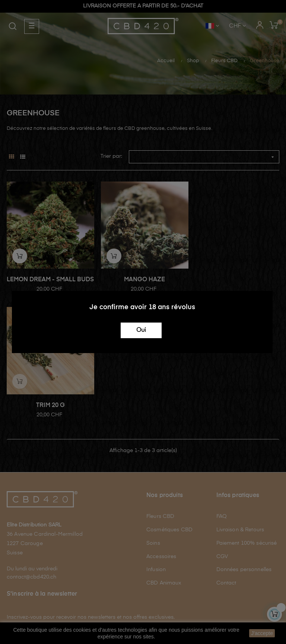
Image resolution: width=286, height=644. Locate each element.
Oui (141, 330)
